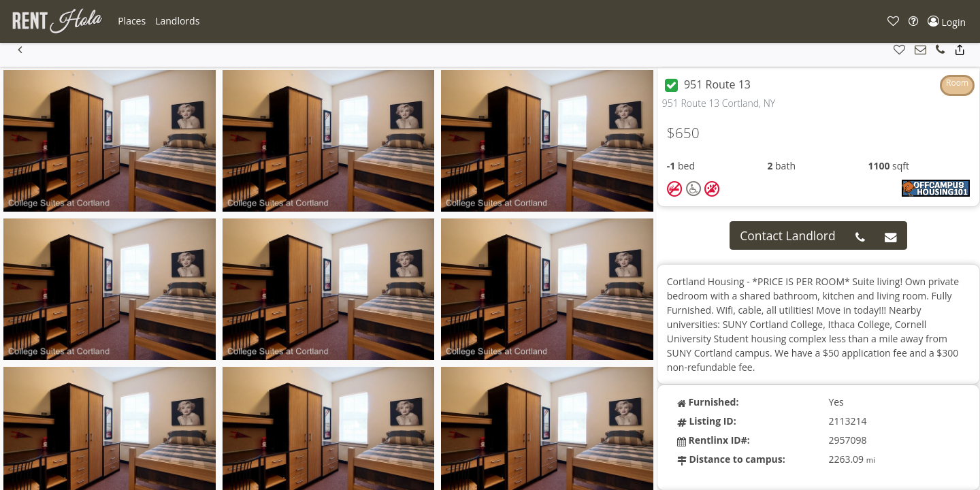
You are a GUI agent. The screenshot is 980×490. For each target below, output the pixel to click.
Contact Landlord (788, 235)
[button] (132, 21)
